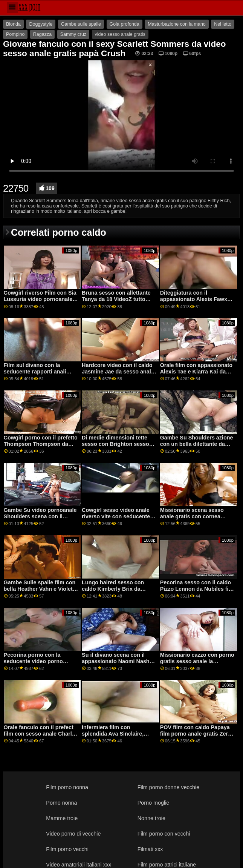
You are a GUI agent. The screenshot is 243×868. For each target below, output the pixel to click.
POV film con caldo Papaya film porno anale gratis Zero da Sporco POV (196, 734)
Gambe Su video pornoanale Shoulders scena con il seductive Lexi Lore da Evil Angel (40, 519)
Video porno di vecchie (73, 834)
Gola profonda (125, 24)
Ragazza (42, 34)
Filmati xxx (150, 849)
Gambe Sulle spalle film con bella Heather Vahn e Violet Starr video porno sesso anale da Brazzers (40, 592)
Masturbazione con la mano (177, 24)
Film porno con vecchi (164, 834)
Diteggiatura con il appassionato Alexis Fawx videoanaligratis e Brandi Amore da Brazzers (194, 302)
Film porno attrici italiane (167, 865)
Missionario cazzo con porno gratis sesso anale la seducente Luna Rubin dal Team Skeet (197, 664)
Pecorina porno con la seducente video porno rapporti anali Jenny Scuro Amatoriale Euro (38, 664)
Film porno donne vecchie (168, 787)
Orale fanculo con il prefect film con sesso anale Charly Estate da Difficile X (39, 734)
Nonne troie (151, 818)
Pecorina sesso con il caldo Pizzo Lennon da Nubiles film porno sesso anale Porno (198, 589)
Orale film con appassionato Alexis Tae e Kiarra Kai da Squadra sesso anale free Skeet (196, 375)
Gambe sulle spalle (81, 24)
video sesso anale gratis (120, 34)
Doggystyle (41, 24)
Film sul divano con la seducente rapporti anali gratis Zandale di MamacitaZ (40, 371)
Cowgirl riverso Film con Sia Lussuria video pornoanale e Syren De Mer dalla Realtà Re (41, 299)
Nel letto (223, 24)
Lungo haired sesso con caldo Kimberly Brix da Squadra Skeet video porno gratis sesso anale (117, 592)
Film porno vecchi (67, 849)
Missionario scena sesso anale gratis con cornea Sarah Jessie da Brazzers (193, 516)
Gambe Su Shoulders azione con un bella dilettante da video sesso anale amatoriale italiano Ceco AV (198, 447)
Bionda (13, 24)
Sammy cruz (73, 34)
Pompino (15, 34)
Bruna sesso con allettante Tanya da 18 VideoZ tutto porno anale (116, 299)
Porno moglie (154, 803)
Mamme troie (62, 818)
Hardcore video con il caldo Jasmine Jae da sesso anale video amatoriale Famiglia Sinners (118, 375)
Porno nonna (61, 803)
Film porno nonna (67, 787)
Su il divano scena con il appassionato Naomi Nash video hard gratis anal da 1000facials (116, 664)
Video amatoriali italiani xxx (79, 865)
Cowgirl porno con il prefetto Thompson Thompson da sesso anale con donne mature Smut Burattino (41, 447)
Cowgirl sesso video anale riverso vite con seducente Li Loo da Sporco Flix (119, 516)
